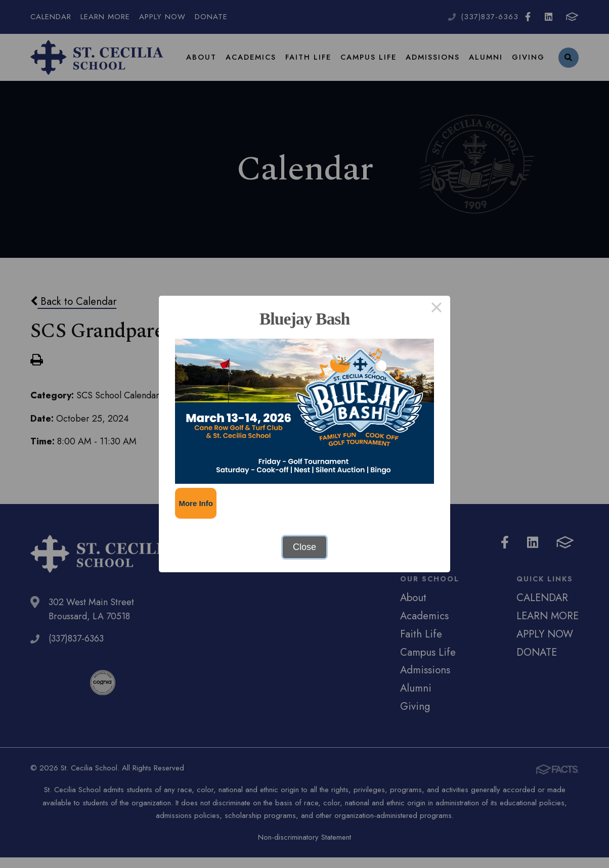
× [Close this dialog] (436, 309)
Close (304, 547)
